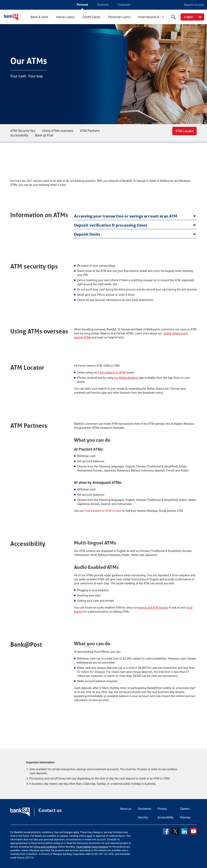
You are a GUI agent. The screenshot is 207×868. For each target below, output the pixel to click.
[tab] (135, 216)
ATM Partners (90, 131)
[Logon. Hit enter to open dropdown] (192, 17)
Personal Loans (119, 17)
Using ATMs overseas (58, 131)
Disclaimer (145, 809)
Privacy (162, 809)
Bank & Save (39, 17)
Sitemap (185, 817)
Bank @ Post (44, 135)
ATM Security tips (23, 131)
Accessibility (19, 135)
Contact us (50, 810)
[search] (174, 17)
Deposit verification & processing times (111, 225)
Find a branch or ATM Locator (103, 511)
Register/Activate (194, 5)
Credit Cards (91, 17)
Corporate (124, 5)
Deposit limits (87, 234)
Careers (185, 809)
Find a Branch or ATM (111, 373)
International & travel (153, 17)
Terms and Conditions (45, 847)
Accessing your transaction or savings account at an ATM (126, 216)
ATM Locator (184, 131)
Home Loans (65, 17)
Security (143, 817)
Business (103, 5)
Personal (82, 5)
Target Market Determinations (92, 847)
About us (126, 809)
